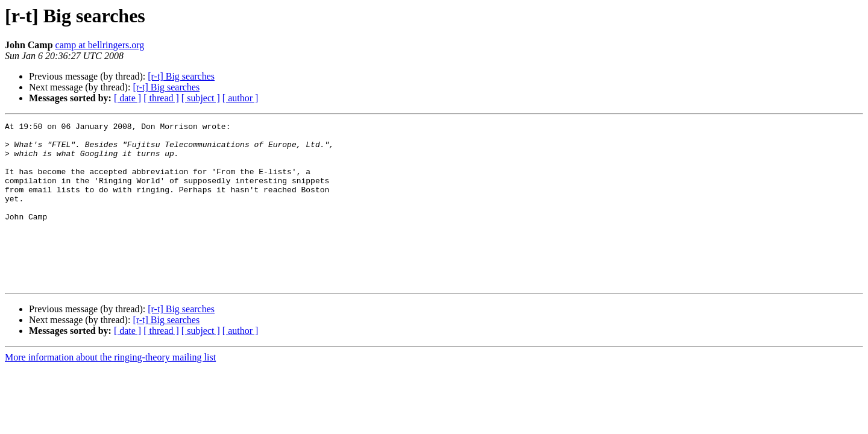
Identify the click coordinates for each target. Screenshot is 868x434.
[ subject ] (201, 98)
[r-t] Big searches (181, 76)
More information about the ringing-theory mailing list (110, 390)
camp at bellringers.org (100, 45)
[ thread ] (161, 98)
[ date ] (127, 98)
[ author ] (241, 98)
